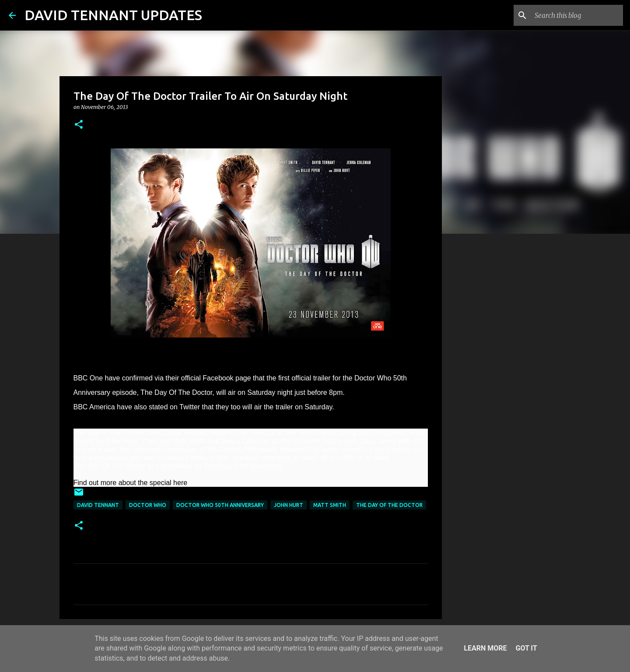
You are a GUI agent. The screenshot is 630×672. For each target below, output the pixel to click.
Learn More (485, 648)
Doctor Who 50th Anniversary (220, 505)
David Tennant (98, 505)
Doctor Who (148, 505)
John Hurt (289, 505)
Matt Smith (330, 505)
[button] (79, 125)
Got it (526, 648)
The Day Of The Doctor (389, 505)
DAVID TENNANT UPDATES (113, 15)
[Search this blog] (577, 15)
